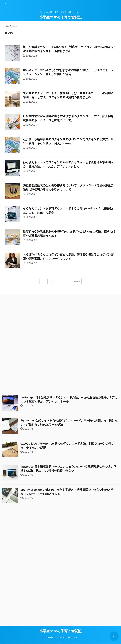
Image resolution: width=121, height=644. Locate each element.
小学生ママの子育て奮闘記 (60, 17)
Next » (76, 281)
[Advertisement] (26, 345)
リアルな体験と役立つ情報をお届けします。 (60, 638)
